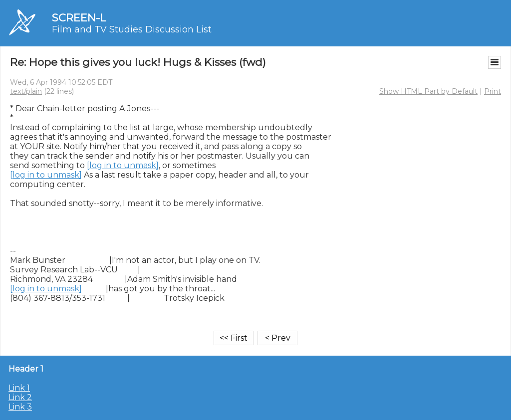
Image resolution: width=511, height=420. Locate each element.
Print (493, 91)
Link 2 (20, 397)
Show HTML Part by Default (428, 91)
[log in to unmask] (123, 165)
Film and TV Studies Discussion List (132, 29)
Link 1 (19, 388)
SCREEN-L (79, 18)
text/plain (26, 91)
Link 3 (20, 407)
